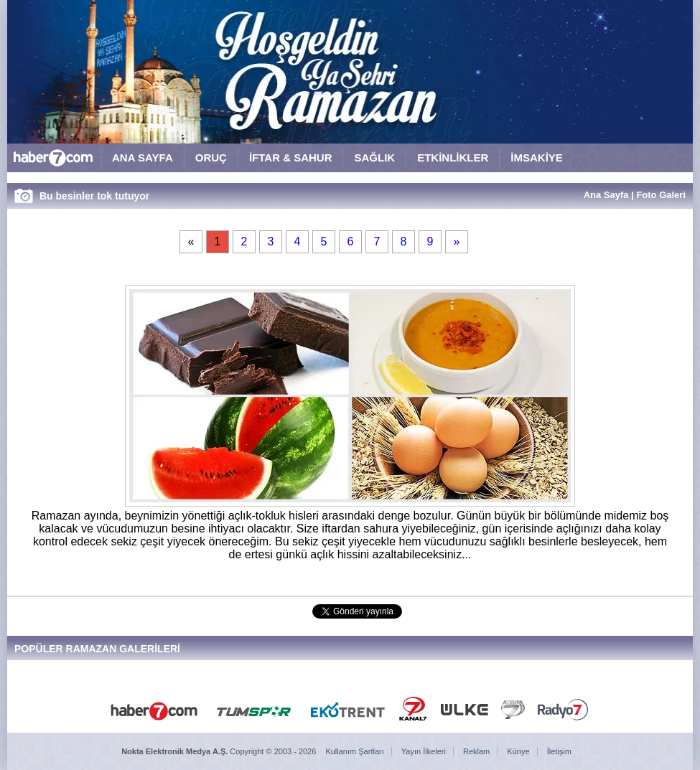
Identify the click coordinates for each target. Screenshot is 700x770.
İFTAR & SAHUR (291, 158)
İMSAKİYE (537, 158)
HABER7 (54, 161)
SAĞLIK (374, 158)
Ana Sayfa (606, 195)
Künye (518, 751)
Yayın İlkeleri (424, 751)
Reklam (476, 751)
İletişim (559, 751)
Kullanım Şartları (354, 751)
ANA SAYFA (143, 158)
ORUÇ (211, 158)
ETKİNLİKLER (453, 158)
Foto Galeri (661, 195)
